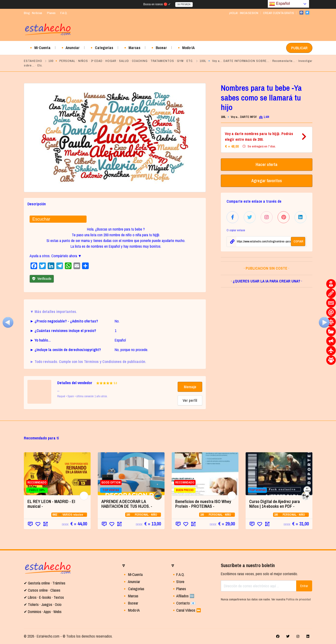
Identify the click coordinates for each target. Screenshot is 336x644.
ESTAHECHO (33, 61)
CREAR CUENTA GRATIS (279, 13)
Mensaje (190, 387)
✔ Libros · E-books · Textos (44, 597)
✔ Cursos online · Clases (42, 590)
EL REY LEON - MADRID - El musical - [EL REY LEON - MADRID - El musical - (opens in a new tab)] (51, 504)
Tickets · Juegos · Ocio (44, 604)
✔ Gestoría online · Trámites (45, 583)
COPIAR (298, 241)
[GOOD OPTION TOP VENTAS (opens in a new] (131, 474)
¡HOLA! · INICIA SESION (244, 13)
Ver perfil (190, 400)
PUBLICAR (299, 48)
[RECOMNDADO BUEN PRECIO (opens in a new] (205, 474)
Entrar (304, 586)
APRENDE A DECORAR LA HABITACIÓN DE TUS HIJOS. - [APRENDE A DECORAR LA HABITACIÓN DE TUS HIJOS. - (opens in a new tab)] (127, 504)
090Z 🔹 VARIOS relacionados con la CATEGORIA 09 (85, 515)
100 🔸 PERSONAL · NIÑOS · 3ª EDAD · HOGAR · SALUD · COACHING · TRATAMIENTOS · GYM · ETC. (121, 61)
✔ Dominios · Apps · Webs (43, 612)
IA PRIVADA (184, 4)
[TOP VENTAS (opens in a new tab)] (279, 474)
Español (279, 4)
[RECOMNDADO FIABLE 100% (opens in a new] (57, 474)
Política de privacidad (298, 599)
